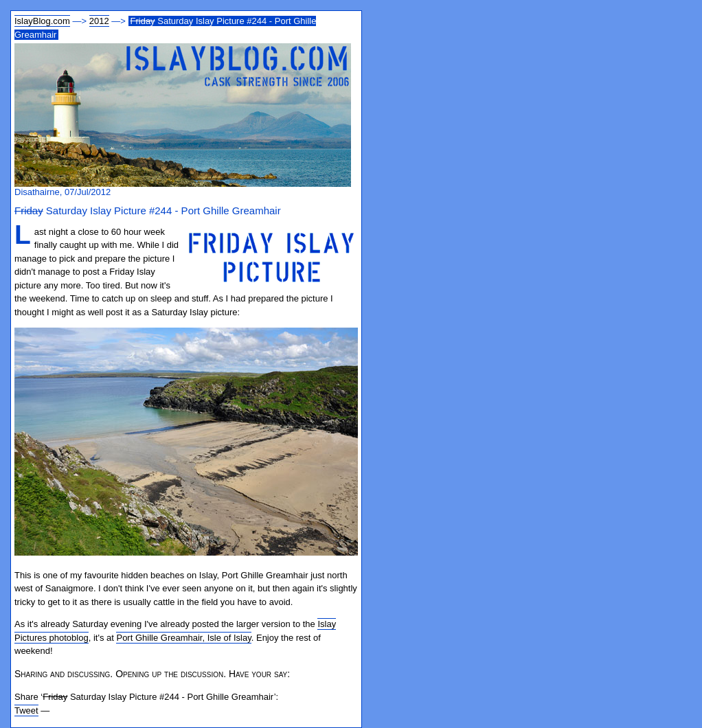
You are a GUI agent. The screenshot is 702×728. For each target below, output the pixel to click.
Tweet (26, 710)
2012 (99, 21)
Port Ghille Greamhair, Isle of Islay (183, 638)
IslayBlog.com (42, 21)
